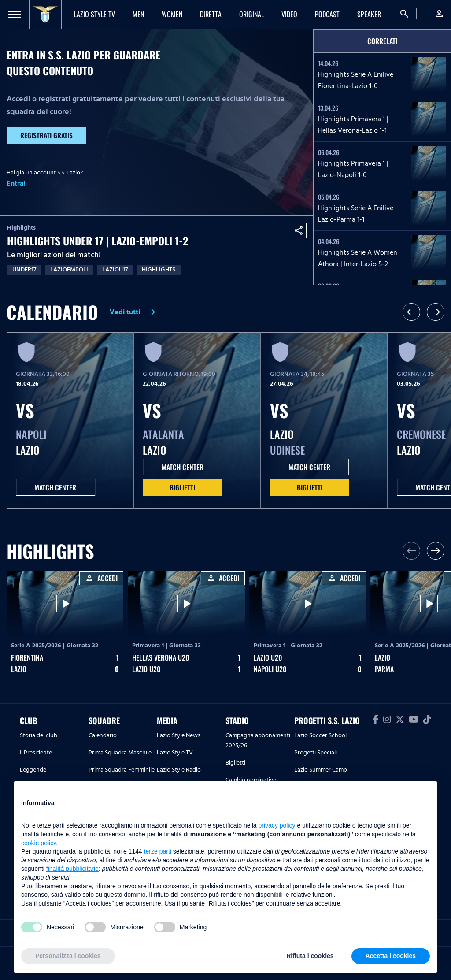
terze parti (158, 851)
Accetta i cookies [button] (391, 956)
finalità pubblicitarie (72, 869)
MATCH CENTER (55, 487)
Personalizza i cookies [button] (68, 956)
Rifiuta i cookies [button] (310, 956)
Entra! (16, 183)
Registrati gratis (46, 135)
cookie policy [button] (39, 843)
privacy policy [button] (277, 825)
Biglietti (182, 487)
